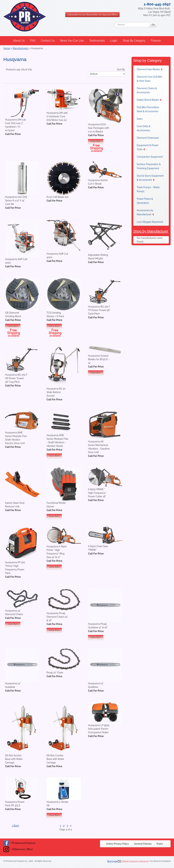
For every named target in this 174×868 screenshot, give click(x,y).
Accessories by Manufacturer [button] (145, 212)
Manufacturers (21, 48)
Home (7, 48)
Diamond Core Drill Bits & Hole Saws (149, 79)
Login (114, 41)
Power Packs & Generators (145, 201)
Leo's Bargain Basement (150, 222)
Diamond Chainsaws (148, 138)
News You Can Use (72, 41)
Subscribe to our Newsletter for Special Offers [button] (92, 15)
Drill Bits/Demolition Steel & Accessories (148, 109)
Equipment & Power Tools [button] (148, 147)
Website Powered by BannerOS (135, 861)
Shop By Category (134, 41)
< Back (15, 826)
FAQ (33, 41)
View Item (96, 141)
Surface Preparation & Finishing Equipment (149, 166)
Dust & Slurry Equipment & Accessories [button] (150, 178)
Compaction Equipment (150, 157)
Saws (140, 119)
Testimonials (97, 41)
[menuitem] (19, 41)
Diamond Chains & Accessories (147, 90)
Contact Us (48, 41)
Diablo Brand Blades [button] (149, 100)
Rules (160, 844)
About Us (19, 41)
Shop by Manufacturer (151, 231)
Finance (156, 41)
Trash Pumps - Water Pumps (148, 189)
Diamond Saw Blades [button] (149, 69)
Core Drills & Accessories (144, 128)
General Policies (143, 844)
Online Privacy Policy (117, 844)
